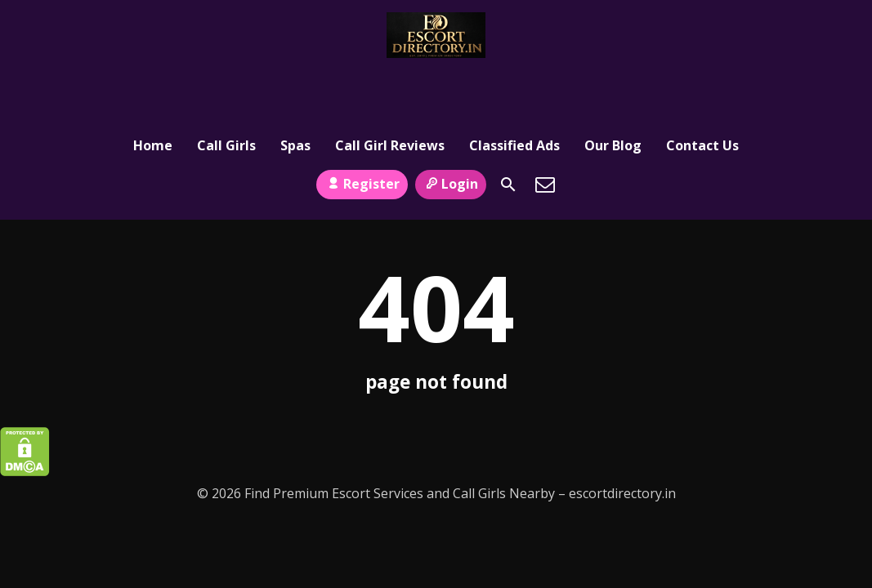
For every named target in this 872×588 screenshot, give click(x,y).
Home (153, 88)
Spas (295, 88)
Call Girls (226, 88)
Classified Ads (514, 88)
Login (451, 125)
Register (362, 125)
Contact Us (702, 88)
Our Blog (613, 88)
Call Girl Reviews (390, 88)
